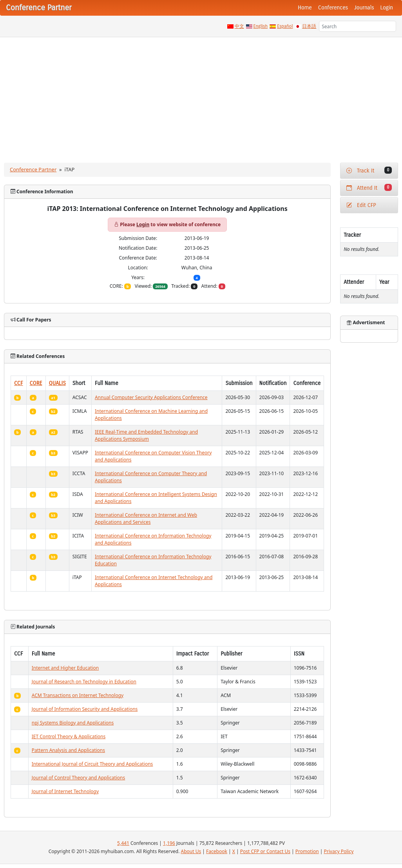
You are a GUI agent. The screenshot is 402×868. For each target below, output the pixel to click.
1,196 (169, 843)
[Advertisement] (201, 96)
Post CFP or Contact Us (265, 851)
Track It (369, 170)
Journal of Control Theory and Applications (79, 778)
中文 (239, 26)
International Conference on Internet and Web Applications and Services (146, 518)
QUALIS (57, 383)
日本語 (309, 26)
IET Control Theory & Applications (69, 736)
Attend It (369, 188)
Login (387, 8)
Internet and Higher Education (65, 668)
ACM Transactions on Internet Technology (78, 695)
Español (285, 26)
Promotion (307, 851)
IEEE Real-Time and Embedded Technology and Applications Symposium (146, 435)
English (261, 26)
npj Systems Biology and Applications (73, 723)
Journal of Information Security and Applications (85, 709)
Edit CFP (361, 205)
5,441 (123, 843)
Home (305, 8)
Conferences (333, 8)
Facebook (217, 851)
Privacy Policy (339, 851)
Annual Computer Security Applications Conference (151, 397)
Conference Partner (33, 169)
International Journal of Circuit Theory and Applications (92, 764)
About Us (191, 851)
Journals (364, 8)
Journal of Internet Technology (65, 791)
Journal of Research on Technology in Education (84, 682)
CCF (19, 383)
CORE (36, 383)
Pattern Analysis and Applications (68, 750)
